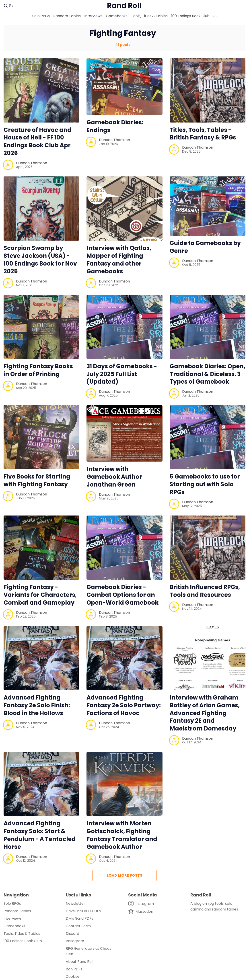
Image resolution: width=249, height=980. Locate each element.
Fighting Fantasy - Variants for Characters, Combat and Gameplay (40, 595)
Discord (72, 934)
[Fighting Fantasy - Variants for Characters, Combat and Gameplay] (41, 548)
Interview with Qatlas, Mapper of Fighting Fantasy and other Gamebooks (119, 260)
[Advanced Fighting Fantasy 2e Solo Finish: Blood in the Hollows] (41, 658)
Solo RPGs (41, 16)
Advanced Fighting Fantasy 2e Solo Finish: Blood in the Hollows (37, 705)
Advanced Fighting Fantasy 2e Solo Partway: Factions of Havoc (124, 705)
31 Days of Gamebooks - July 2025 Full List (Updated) (122, 374)
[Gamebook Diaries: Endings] (124, 87)
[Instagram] (141, 904)
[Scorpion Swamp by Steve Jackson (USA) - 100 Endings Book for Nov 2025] (41, 209)
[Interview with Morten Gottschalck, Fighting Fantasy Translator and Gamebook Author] (124, 784)
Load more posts (124, 875)
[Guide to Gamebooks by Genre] (208, 206)
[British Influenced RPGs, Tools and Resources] (208, 548)
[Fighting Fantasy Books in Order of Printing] (41, 327)
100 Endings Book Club (190, 16)
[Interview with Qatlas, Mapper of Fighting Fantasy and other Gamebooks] (124, 209)
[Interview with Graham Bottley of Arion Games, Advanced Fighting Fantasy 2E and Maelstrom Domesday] (208, 658)
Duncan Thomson (32, 163)
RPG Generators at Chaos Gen (88, 951)
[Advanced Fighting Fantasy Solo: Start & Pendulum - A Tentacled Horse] (41, 784)
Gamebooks (117, 16)
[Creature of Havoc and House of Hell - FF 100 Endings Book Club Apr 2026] (41, 90)
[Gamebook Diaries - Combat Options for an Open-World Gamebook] (124, 548)
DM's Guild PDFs (79, 918)
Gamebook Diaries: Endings (115, 126)
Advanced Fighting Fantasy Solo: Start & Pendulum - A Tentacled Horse (40, 835)
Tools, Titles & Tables (149, 16)
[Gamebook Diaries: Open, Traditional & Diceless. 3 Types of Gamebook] (208, 327)
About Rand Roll (80, 962)
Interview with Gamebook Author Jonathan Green (114, 477)
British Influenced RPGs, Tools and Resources (205, 591)
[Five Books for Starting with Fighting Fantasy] (41, 437)
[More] (215, 16)
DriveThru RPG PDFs (83, 911)
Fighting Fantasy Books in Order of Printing (38, 370)
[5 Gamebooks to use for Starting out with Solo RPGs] (208, 437)
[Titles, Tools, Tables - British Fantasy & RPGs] (208, 90)
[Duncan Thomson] (8, 165)
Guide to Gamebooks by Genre (205, 247)
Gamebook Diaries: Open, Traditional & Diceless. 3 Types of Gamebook (207, 374)
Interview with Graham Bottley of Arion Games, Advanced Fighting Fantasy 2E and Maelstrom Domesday (205, 713)
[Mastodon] (141, 911)
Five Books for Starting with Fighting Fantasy (37, 480)
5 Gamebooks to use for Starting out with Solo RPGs (205, 484)
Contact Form (78, 926)
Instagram (75, 941)
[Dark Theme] (11, 6)
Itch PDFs (74, 969)
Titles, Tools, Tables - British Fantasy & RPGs (203, 134)
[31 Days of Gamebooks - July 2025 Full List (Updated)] (124, 327)
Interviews (93, 16)
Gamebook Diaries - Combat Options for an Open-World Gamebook (122, 595)
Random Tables (67, 16)
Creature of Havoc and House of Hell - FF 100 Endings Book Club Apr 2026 (37, 141)
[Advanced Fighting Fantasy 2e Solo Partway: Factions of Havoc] (124, 658)
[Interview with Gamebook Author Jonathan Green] (124, 433)
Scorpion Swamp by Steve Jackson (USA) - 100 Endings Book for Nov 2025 (40, 260)
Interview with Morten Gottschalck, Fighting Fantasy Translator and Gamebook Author (122, 835)
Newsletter (75, 903)
